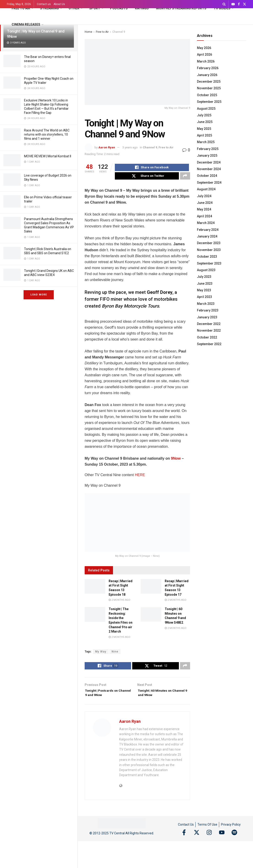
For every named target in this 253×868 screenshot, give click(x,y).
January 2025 (207, 156)
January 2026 (207, 75)
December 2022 (209, 324)
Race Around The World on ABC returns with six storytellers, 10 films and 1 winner (47, 134)
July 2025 (204, 115)
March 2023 (206, 304)
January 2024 (207, 236)
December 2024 (209, 162)
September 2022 (209, 344)
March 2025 (206, 142)
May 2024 (204, 209)
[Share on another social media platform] (185, 178)
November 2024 (209, 169)
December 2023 (209, 243)
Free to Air (21, 8)
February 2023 (208, 310)
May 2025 (204, 129)
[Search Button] (224, 4)
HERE (140, 478)
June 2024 (205, 203)
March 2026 (206, 61)
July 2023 (204, 277)
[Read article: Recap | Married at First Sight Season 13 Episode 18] (95, 589)
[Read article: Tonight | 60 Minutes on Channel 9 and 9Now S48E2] (151, 617)
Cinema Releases (26, 25)
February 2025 (208, 149)
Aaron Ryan (107, 147)
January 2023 (207, 317)
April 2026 (205, 55)
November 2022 (209, 330)
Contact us (44, 4)
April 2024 (205, 216)
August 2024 (206, 189)
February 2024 (208, 230)
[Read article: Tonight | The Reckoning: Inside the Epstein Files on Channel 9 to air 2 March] (95, 617)
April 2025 (205, 135)
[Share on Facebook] (152, 168)
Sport (95, 8)
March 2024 (206, 223)
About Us (59, 4)
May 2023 (204, 290)
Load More (39, 295)
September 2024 (209, 183)
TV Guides (222, 8)
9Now (176, 461)
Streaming (49, 8)
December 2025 (209, 82)
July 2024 (204, 196)
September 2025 (209, 102)
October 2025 (207, 95)
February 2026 (208, 68)
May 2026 (204, 48)
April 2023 (205, 297)
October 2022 (207, 337)
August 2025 (206, 109)
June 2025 (205, 122)
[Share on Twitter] (147, 178)
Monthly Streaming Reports (181, 8)
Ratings (142, 8)
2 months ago (120, 603)
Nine (115, 654)
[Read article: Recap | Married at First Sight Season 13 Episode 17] (151, 589)
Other (74, 8)
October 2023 (207, 257)
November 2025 (209, 88)
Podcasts (119, 8)
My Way (101, 654)
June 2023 (205, 284)
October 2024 (207, 176)
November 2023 (209, 250)
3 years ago (130, 147)
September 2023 (209, 263)
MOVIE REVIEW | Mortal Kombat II (48, 156)
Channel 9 (150, 147)
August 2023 (206, 270)
